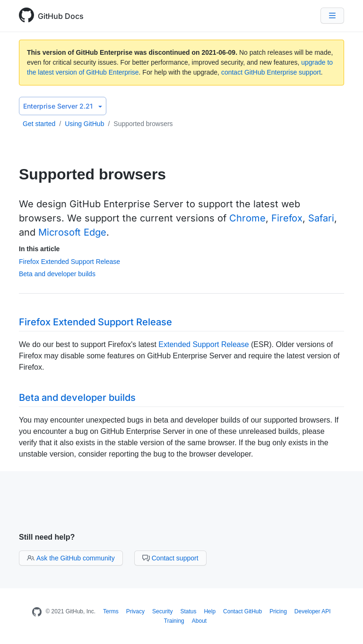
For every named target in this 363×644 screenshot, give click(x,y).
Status (188, 611)
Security (162, 611)
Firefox (287, 218)
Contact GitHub (242, 611)
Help (210, 611)
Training (174, 621)
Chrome (247, 218)
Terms (111, 611)
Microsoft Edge (72, 232)
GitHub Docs (61, 16)
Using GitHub (84, 124)
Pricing (278, 611)
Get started (39, 124)
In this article (39, 249)
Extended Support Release (203, 344)
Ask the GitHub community (71, 558)
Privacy (135, 611)
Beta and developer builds (57, 274)
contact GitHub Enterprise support (271, 72)
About (199, 621)
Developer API (313, 611)
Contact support (170, 558)
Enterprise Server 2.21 (63, 106)
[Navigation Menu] (332, 16)
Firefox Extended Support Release (69, 262)
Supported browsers (143, 124)
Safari (321, 218)
